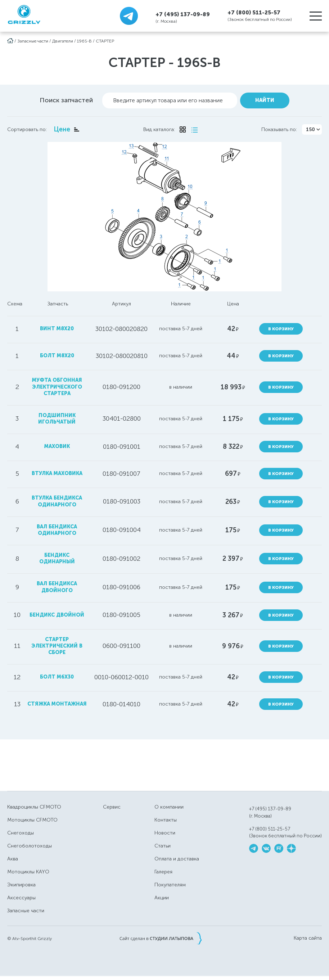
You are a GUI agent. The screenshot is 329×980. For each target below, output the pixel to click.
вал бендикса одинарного (57, 530)
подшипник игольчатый (57, 419)
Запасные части (33, 41)
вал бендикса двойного (57, 587)
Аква (13, 859)
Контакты (166, 820)
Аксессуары (21, 898)
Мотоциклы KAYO (28, 872)
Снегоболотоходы (30, 846)
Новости (165, 833)
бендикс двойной (57, 615)
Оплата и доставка (177, 859)
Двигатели (63, 41)
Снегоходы (21, 833)
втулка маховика (57, 473)
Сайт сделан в (161, 938)
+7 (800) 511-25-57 (254, 13)
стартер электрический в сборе (57, 646)
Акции (162, 898)
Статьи (163, 846)
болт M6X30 (57, 677)
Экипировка (21, 885)
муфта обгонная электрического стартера (57, 387)
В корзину (281, 329)
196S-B (84, 41)
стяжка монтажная (57, 704)
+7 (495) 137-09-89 (183, 14)
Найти (265, 100)
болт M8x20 (57, 356)
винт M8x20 (57, 329)
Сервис (112, 807)
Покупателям (170, 885)
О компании (169, 807)
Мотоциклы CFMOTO (32, 820)
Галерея (163, 872)
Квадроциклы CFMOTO (34, 807)
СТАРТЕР (105, 41)
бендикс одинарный (57, 558)
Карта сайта (308, 938)
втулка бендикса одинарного (57, 501)
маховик (57, 446)
